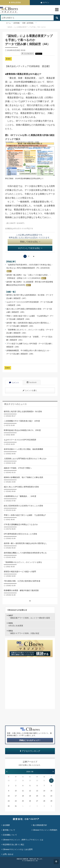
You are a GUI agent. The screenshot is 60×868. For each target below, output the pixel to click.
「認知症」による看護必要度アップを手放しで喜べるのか (26, 27)
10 (16, 791)
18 (23, 796)
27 (16, 781)
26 (9, 781)
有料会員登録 (16, 2)
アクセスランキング (30, 751)
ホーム (8, 23)
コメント (14, 383)
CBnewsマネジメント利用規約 (45, 830)
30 (37, 781)
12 (30, 791)
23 (9, 801)
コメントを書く (30, 390)
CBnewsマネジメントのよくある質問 (18, 849)
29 (30, 781)
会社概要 (6, 825)
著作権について (9, 830)
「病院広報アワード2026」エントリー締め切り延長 (29, 617)
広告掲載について (10, 835)
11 (23, 791)
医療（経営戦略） (29, 23)
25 (23, 801)
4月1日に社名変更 (16, 624)
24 (16, 801)
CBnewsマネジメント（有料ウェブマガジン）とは (23, 840)
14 (44, 791)
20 (37, 796)
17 (16, 796)
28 (23, 781)
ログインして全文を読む (30, 248)
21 (44, 796)
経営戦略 (17, 23)
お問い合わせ (8, 854)
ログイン (46, 2)
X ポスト (39, 54)
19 (30, 796)
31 (44, 781)
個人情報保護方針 (40, 825)
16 (9, 796)
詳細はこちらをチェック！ (30, 740)
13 (37, 791)
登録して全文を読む (30, 242)
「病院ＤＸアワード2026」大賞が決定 (24, 632)
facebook (32, 382)
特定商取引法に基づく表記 (13, 845)
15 (51, 791)
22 (51, 796)
